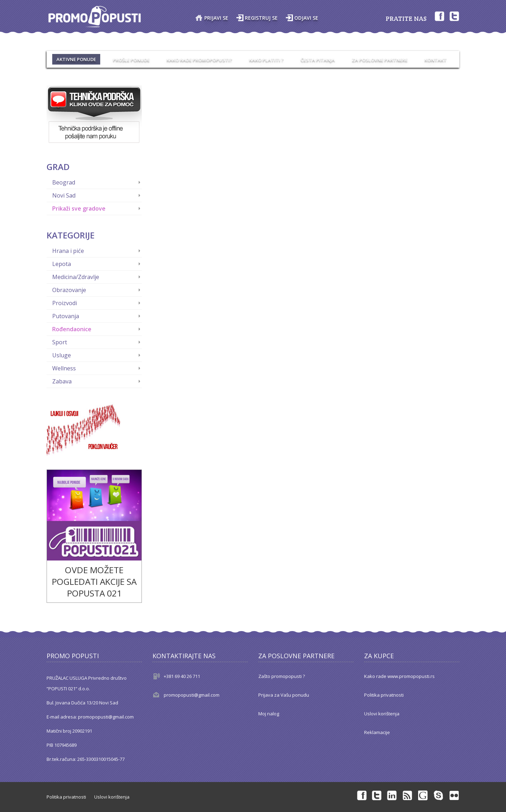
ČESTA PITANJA (318, 59)
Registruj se (261, 18)
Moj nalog (269, 714)
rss (408, 795)
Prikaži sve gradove (79, 208)
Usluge (62, 355)
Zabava (62, 381)
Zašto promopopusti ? (282, 676)
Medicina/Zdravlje (76, 277)
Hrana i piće (68, 251)
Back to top (494, 801)
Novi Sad (64, 195)
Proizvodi (65, 303)
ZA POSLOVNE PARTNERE (380, 59)
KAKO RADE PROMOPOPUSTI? (199, 59)
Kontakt (436, 59)
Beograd (64, 182)
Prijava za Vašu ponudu (284, 695)
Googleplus (423, 795)
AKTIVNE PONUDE (76, 59)
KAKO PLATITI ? (266, 59)
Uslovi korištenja (382, 714)
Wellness (64, 368)
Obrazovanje (69, 290)
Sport (60, 342)
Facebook (439, 16)
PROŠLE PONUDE (131, 59)
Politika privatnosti (384, 695)
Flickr (454, 795)
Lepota (62, 264)
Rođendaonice (72, 329)
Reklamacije (377, 732)
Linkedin (392, 795)
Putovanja (66, 316)
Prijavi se (216, 18)
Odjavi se (306, 18)
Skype (439, 795)
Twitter (454, 16)
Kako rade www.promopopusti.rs (399, 676)
